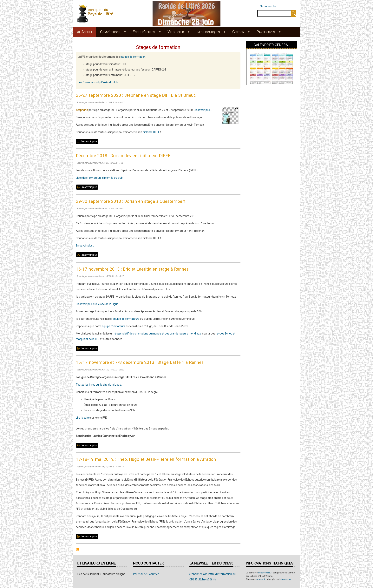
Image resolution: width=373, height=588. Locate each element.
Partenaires (267, 33)
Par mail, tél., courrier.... (147, 574)
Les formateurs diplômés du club (98, 82)
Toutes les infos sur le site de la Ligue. (99, 385)
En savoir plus (90, 141)
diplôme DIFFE (151, 132)
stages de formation (133, 57)
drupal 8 (261, 579)
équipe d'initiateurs (114, 326)
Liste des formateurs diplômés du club (99, 178)
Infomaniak (285, 579)
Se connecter (268, 6)
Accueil (87, 32)
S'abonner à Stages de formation (77, 550)
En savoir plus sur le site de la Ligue (97, 304)
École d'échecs (145, 33)
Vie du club (177, 33)
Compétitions (111, 33)
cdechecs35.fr (265, 573)
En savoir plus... (203, 110)
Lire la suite (83, 418)
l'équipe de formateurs (125, 319)
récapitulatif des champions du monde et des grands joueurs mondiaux (157, 334)
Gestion (239, 33)
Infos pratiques (209, 33)
